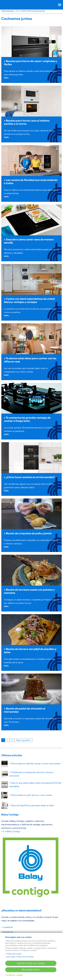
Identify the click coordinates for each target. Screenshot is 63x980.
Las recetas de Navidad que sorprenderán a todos (31, 182)
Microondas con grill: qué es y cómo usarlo (32, 795)
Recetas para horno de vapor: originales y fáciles (30, 63)
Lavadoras (8, 927)
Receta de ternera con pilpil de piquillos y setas (30, 651)
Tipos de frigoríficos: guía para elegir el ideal (32, 805)
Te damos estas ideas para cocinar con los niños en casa (30, 360)
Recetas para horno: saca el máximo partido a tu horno (27, 122)
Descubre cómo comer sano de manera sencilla (29, 241)
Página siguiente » (24, 740)
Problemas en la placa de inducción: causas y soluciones (31, 774)
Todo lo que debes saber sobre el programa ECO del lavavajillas (35, 785)
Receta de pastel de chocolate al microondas (25, 710)
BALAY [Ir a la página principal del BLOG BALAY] (11, 4)
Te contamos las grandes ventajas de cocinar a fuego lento (27, 419)
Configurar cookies (14, 975)
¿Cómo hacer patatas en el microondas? (30, 477)
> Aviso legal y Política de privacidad (19, 957)
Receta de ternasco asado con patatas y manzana (29, 591)
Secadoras (8, 932)
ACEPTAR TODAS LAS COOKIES (31, 963)
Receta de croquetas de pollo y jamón (29, 533)
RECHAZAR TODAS (31, 970)
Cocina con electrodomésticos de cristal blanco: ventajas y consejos (29, 300)
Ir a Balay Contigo (12, 831)
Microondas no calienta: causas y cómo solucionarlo (36, 764)
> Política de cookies (13, 954)
